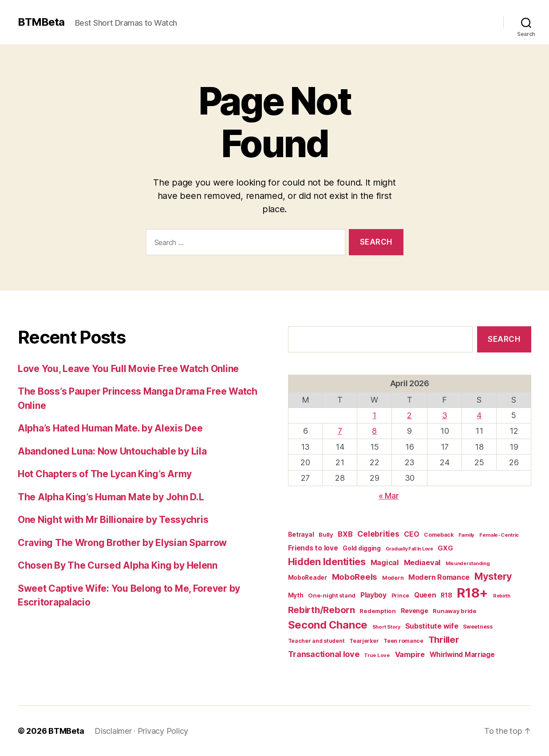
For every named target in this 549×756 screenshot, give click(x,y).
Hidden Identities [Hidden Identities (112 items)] (327, 562)
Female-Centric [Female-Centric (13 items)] (499, 535)
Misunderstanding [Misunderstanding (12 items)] (468, 563)
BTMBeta (41, 22)
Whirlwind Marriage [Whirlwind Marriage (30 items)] (462, 655)
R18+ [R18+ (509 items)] (472, 593)
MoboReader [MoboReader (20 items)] (308, 578)
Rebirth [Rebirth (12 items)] (502, 596)
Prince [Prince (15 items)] (400, 596)
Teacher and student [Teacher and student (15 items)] (316, 641)
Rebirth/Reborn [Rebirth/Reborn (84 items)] (322, 610)
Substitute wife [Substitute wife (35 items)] (432, 626)
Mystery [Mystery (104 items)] (493, 576)
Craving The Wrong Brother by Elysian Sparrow (122, 543)
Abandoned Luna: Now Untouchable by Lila (112, 451)
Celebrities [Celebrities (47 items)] (378, 534)
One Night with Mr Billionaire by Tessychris (113, 520)
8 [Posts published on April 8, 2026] (374, 431)
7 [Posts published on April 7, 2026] (340, 431)
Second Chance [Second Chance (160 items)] (328, 625)
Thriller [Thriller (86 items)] (444, 639)
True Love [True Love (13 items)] (377, 655)
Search (504, 339)
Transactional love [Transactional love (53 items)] (324, 654)
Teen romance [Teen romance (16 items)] (403, 641)
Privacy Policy (163, 731)
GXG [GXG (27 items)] (445, 548)
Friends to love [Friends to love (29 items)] (313, 548)
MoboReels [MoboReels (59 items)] (355, 577)
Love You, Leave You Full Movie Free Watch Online (128, 369)
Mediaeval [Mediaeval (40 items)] (423, 562)
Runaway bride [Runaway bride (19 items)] (455, 611)
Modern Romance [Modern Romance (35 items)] (439, 577)
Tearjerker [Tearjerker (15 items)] (364, 641)
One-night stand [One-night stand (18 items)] (332, 595)
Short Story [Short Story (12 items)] (386, 627)
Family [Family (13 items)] (466, 535)
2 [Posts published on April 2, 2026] (409, 415)
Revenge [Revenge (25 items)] (415, 611)
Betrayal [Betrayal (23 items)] (301, 534)
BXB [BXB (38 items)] (345, 534)
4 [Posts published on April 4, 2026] (479, 415)
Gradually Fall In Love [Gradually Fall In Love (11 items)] (409, 549)
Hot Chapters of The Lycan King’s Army (105, 474)
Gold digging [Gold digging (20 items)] (362, 548)
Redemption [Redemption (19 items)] (377, 611)
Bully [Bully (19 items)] (326, 534)
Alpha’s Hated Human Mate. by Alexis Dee (110, 428)
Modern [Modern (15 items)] (393, 578)
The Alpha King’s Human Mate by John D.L (111, 497)
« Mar (389, 496)
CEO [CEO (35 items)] (411, 534)
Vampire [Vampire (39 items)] (410, 654)
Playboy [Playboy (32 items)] (373, 595)
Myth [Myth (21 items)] (296, 595)
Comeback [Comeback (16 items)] (439, 535)
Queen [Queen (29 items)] (425, 595)
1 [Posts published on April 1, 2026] (374, 415)
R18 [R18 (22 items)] (446, 595)
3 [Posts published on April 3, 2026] (445, 415)
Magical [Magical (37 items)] (385, 562)
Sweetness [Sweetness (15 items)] (478, 627)
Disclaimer (113, 731)
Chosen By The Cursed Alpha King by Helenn (118, 565)
